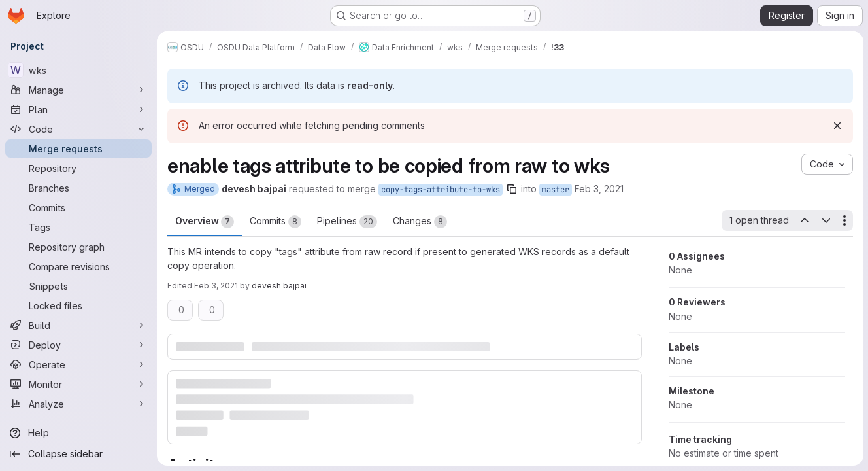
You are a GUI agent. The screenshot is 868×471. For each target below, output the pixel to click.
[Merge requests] (78, 148)
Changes (420, 222)
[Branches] (78, 188)
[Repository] (78, 168)
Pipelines (347, 222)
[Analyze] (78, 404)
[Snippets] (78, 286)
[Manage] (78, 90)
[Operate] (78, 364)
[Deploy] (78, 345)
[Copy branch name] (512, 189)
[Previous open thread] (804, 220)
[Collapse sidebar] (78, 454)
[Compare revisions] (78, 266)
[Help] (78, 433)
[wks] (78, 70)
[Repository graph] (78, 247)
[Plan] (78, 109)
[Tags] (78, 227)
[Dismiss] (837, 126)
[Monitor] (78, 384)
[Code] (78, 129)
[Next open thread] (826, 220)
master (556, 190)
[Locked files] (78, 305)
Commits (275, 222)
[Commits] (78, 207)
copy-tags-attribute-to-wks (441, 190)
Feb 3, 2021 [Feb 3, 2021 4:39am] (599, 189)
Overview (205, 222)
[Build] (78, 325)
